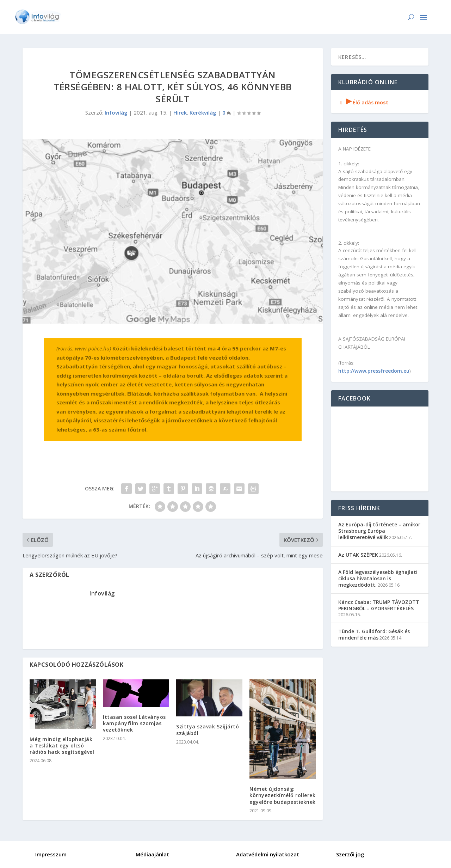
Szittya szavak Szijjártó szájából (208, 730)
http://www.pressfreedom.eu (374, 371)
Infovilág (116, 112)
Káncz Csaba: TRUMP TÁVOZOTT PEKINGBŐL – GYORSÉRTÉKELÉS (379, 605)
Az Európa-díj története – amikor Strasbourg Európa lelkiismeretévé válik (379, 531)
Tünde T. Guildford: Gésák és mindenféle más (374, 634)
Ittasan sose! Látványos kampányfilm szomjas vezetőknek (134, 723)
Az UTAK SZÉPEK (358, 555)
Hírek (180, 112)
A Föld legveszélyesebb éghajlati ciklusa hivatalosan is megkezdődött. (378, 578)
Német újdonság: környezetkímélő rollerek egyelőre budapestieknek (283, 795)
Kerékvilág (203, 112)
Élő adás (363, 102)
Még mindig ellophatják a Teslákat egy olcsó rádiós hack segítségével (62, 745)
